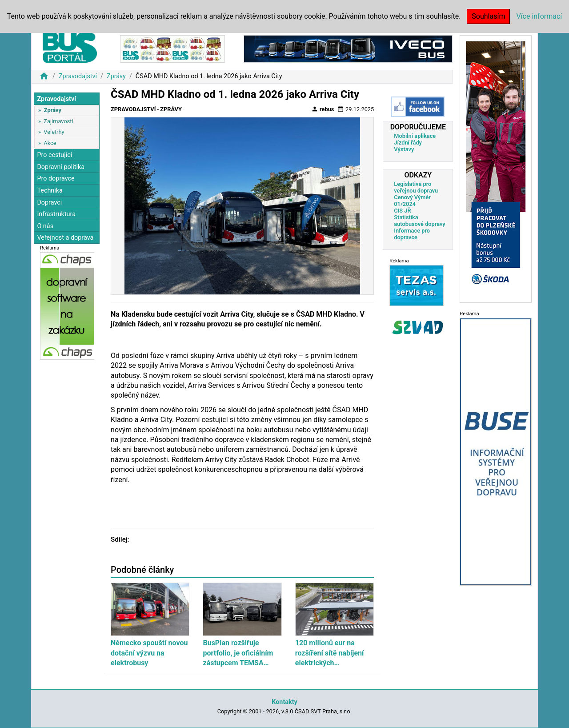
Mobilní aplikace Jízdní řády (415, 139)
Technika (50, 191)
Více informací (539, 16)
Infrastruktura (56, 214)
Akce (50, 143)
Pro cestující (54, 155)
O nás (45, 226)
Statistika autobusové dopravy (419, 221)
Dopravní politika (61, 167)
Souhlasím (488, 16)
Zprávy (116, 76)
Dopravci (49, 203)
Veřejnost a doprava (65, 238)
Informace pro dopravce (412, 234)
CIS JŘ (402, 211)
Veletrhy (54, 132)
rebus (323, 109)
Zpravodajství (78, 76)
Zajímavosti (58, 121)
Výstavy (404, 149)
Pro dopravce (56, 179)
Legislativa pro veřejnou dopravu (416, 187)
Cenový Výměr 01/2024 (412, 201)
